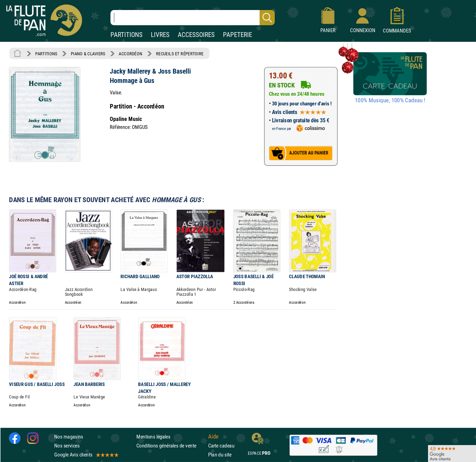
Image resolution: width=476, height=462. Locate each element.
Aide (213, 436)
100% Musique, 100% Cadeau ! (390, 101)
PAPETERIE (237, 35)
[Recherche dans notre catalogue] (193, 18)
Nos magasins (69, 437)
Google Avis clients (86, 455)
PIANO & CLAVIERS (88, 54)
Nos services (67, 446)
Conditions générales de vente (171, 446)
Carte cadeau (221, 446)
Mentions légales (153, 437)
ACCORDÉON (130, 54)
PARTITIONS (127, 35)
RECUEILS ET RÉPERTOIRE (180, 54)
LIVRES (160, 35)
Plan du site (220, 455)
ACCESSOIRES (196, 35)
